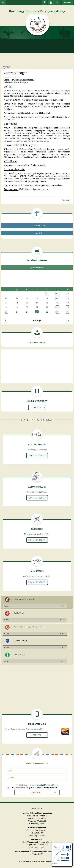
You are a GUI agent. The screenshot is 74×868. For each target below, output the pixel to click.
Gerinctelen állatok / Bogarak (16, 82)
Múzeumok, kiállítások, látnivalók (24, 599)
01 (47, 294)
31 (68, 312)
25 (6, 312)
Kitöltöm (36, 408)
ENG (69, 3)
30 (57, 312)
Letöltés (36, 735)
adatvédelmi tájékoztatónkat (46, 785)
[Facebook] (45, 3)
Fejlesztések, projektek (21, 641)
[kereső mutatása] (57, 3)
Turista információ (20, 654)
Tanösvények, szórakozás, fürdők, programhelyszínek (30, 627)
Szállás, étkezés (19, 613)
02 (57, 294)
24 (68, 307)
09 (57, 298)
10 (68, 298)
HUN (66, 3)
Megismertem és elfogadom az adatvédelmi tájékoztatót (35, 788)
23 (57, 307)
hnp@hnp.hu (40, 824)
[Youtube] (51, 3)
